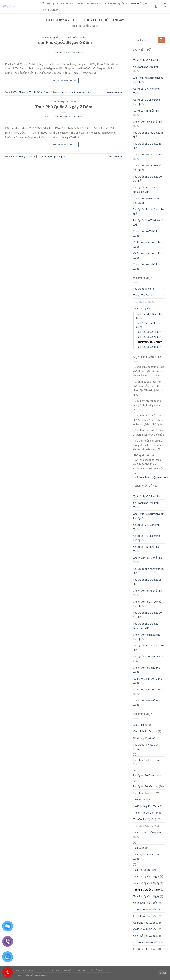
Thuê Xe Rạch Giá (143, 826)
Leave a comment (114, 92)
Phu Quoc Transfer (60, 3)
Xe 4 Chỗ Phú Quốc (144, 922)
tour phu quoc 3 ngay (84, 92)
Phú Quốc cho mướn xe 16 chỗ (148, 211)
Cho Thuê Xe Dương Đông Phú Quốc (148, 80)
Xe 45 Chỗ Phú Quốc (145, 929)
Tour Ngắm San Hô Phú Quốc (149, 325)
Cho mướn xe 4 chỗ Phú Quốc (147, 266)
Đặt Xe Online (51, 10)
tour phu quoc (67, 92)
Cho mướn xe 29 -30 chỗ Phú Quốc (147, 168)
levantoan (77, 52)
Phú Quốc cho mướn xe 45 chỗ (148, 135)
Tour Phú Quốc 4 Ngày (148, 347)
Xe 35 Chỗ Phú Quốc (145, 916)
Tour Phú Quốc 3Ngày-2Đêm (64, 42)
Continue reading (64, 80)
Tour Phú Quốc (140, 3)
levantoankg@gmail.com (153, 477)
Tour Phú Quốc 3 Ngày (73, 38)
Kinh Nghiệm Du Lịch (145, 731)
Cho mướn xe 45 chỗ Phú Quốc (147, 124)
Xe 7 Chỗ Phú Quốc (144, 936)
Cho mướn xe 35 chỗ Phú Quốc (147, 157)
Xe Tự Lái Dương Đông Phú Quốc (146, 102)
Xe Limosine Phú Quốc (146, 942)
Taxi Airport (140, 799)
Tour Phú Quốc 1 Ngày (148, 332)
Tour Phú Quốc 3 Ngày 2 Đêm (64, 107)
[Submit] (161, 40)
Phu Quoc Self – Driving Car (147, 762)
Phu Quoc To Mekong (146, 786)
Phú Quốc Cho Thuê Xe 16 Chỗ (148, 222)
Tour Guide (139, 848)
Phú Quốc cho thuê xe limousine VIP (145, 190)
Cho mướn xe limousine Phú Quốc (146, 201)
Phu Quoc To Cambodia (147, 775)
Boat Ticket (140, 725)
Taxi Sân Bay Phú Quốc (146, 806)
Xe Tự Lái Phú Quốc (145, 949)
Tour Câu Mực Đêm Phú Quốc (149, 316)
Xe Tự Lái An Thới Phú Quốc (146, 113)
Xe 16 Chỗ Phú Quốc (145, 903)
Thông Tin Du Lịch (88, 3)
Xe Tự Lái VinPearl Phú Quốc (146, 91)
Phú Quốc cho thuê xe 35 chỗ (147, 146)
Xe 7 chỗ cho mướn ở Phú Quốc (148, 255)
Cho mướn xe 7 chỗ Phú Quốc (147, 233)
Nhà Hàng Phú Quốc (145, 738)
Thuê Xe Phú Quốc (115, 3)
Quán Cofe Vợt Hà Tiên (147, 60)
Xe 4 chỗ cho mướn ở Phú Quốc (148, 244)
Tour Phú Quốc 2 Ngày (148, 337)
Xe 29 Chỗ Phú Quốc (145, 909)
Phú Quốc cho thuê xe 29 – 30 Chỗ (148, 179)
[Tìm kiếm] (43, 3)
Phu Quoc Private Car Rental (145, 747)
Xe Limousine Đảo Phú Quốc (146, 69)
